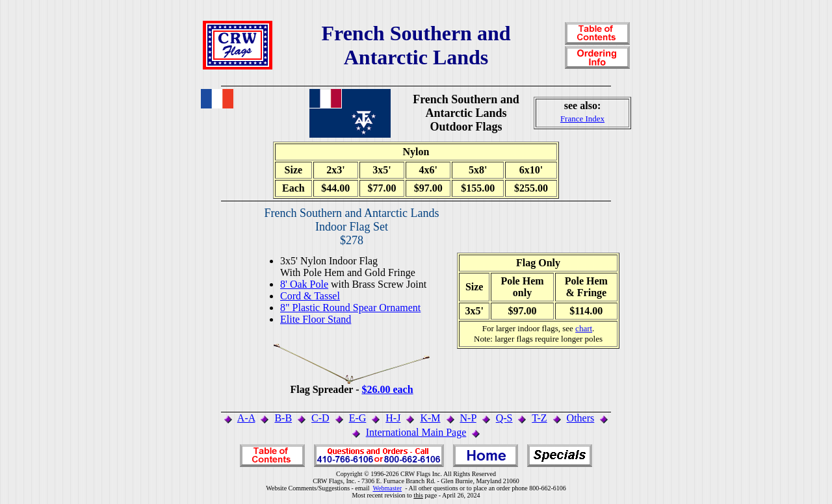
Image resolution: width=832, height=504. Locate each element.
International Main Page (416, 432)
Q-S (504, 418)
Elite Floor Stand (316, 319)
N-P (468, 418)
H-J (393, 418)
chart (584, 328)
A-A (246, 418)
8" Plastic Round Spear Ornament (350, 308)
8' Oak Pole (304, 284)
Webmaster (387, 488)
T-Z (539, 418)
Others (581, 418)
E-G (358, 418)
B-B (283, 418)
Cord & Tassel (310, 296)
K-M (430, 418)
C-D (320, 418)
